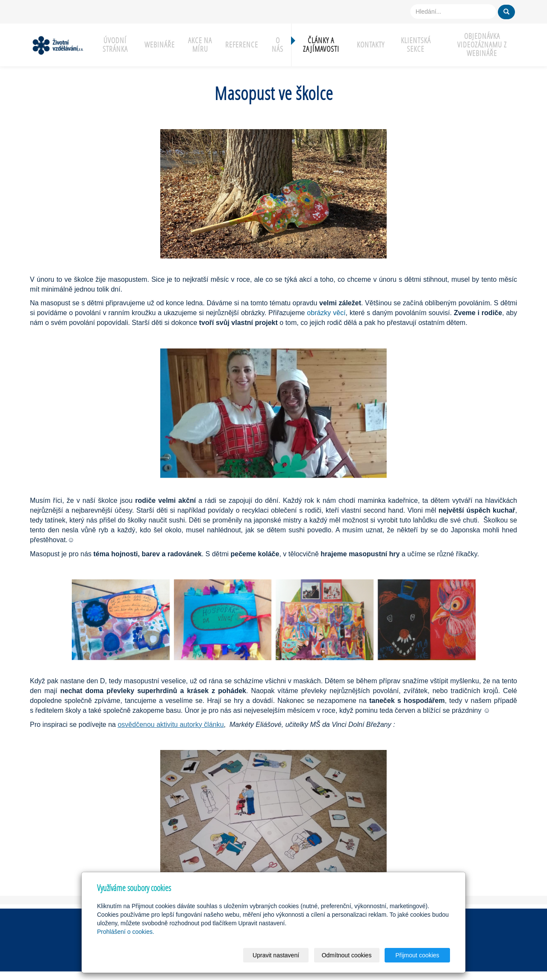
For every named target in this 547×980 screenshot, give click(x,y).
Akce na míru (200, 45)
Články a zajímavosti (321, 45)
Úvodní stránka (115, 45)
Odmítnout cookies (347, 955)
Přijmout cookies (417, 955)
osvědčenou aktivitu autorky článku (171, 725)
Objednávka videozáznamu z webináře (482, 45)
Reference (242, 45)
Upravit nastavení (276, 955)
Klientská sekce (416, 45)
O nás (278, 45)
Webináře (160, 45)
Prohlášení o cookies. (126, 932)
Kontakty (371, 45)
